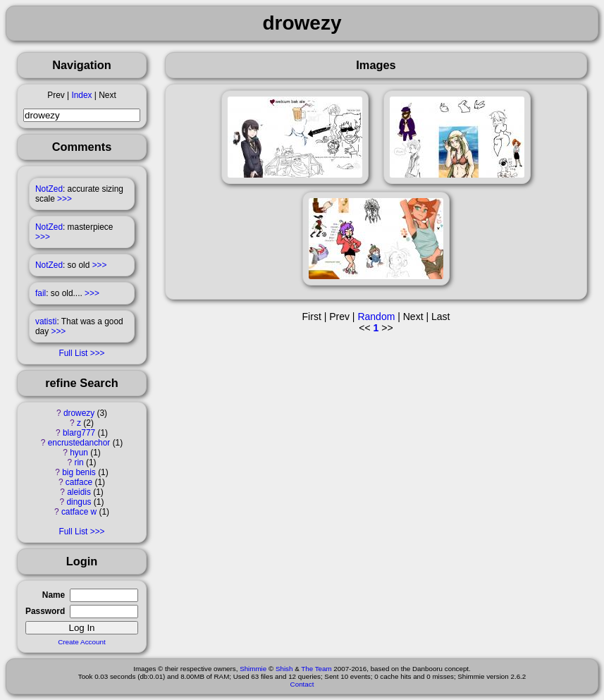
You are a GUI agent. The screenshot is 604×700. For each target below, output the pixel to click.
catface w (79, 512)
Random (376, 317)
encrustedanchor (79, 443)
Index (81, 95)
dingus (79, 502)
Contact (302, 684)
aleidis (79, 492)
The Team (316, 669)
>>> (64, 199)
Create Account (82, 642)
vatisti (46, 321)
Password (45, 611)
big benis (79, 472)
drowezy (79, 413)
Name (54, 595)
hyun (79, 453)
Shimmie (253, 669)
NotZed (49, 189)
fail (41, 293)
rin (79, 462)
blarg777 (79, 433)
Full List (73, 353)
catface (79, 482)
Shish (284, 669)
